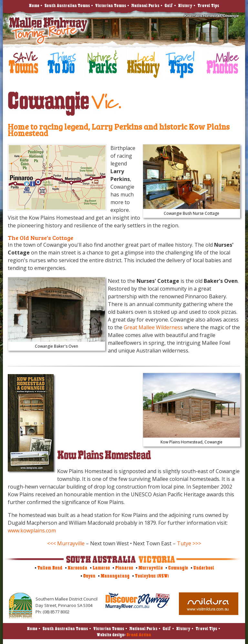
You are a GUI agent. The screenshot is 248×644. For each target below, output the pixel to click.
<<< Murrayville (66, 543)
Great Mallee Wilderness (153, 327)
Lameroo (101, 568)
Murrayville (151, 568)
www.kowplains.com (32, 530)
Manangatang (115, 576)
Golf (169, 5)
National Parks (145, 5)
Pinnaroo (124, 568)
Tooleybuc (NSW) (152, 576)
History (185, 5)
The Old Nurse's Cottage (41, 238)
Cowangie (178, 568)
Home (34, 5)
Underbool (204, 568)
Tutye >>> (189, 543)
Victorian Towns (111, 5)
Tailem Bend (50, 568)
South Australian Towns (67, 5)
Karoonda (78, 568)
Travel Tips (208, 5)
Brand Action (139, 635)
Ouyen (89, 576)
